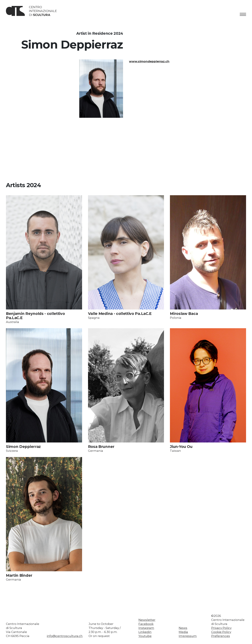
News (183, 628)
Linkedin (145, 632)
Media (183, 632)
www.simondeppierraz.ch (149, 61)
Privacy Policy (221, 628)
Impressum (188, 636)
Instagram (146, 628)
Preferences (221, 636)
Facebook (146, 624)
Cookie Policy (221, 632)
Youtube (145, 636)
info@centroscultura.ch (65, 636)
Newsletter (147, 620)
